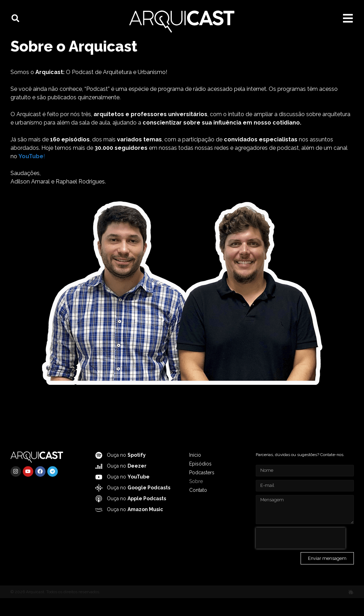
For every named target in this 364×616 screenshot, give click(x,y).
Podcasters (202, 490)
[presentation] (301, 556)
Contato (198, 508)
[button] (15, 18)
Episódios (200, 482)
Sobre (196, 499)
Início (195, 473)
